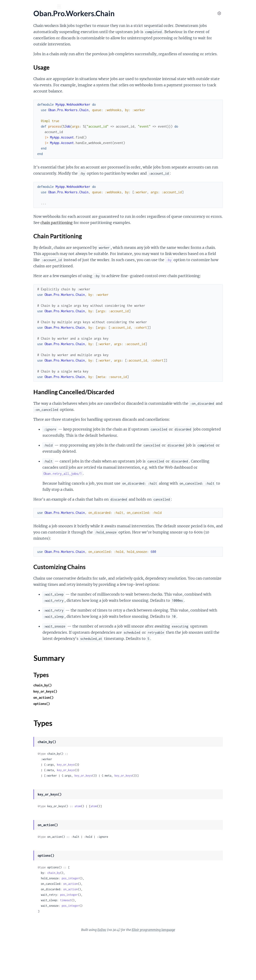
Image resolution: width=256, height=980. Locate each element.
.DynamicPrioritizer (19, 120)
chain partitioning (146, 235)
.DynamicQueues (17, 132)
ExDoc (136, 973)
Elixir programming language (188, 973)
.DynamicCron (15, 101)
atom (127, 849)
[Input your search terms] (34, 7)
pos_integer (119, 921)
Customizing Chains (27, 210)
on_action (119, 927)
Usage (16, 197)
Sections (14, 190)
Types (12, 223)
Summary (15, 217)
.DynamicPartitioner (19, 113)
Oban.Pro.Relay (16, 67)
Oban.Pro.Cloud (16, 154)
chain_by (103, 916)
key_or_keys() (94, 734)
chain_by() (91, 728)
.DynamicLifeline (16, 107)
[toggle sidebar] (62, 7)
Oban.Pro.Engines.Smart (23, 51)
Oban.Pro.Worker (17, 79)
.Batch (8, 175)
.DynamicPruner (16, 126)
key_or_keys (115, 808)
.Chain (8, 182)
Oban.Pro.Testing (17, 73)
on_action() (92, 741)
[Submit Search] (7, 7)
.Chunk (9, 231)
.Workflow (12, 237)
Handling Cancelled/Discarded (34, 206)
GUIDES (11, 32)
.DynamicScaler (15, 138)
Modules (29, 32)
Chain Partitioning (25, 201)
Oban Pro (29, 18)
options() (91, 747)
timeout (115, 943)
